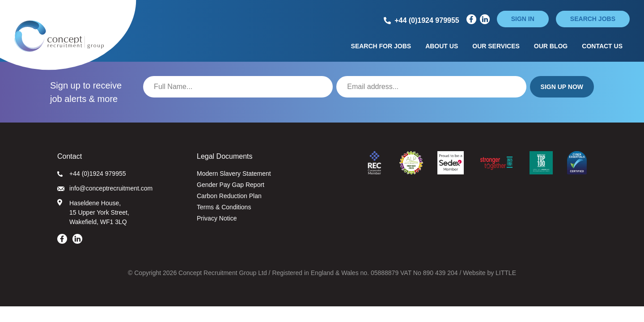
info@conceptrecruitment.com (105, 188)
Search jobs (593, 19)
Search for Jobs (381, 46)
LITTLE (506, 273)
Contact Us (602, 46)
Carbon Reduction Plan (229, 196)
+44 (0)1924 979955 (92, 174)
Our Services (496, 46)
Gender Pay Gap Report (231, 185)
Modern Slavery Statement (234, 174)
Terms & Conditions (224, 207)
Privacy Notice (217, 218)
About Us (442, 46)
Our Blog (551, 46)
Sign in (523, 19)
